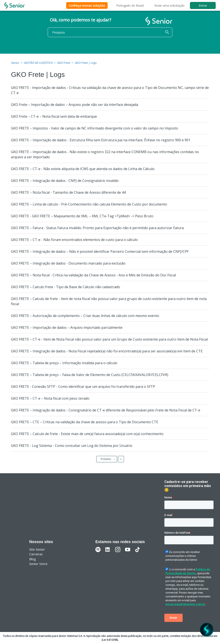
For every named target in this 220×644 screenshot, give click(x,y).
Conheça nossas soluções (87, 5)
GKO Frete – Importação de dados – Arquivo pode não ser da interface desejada (75, 105)
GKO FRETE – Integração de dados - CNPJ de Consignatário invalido (65, 181)
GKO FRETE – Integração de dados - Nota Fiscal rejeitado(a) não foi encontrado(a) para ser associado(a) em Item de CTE (107, 351)
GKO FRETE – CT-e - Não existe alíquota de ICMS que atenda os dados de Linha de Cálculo (83, 169)
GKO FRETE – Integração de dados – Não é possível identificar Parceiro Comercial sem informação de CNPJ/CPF (100, 251)
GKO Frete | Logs (86, 63)
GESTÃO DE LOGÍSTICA (38, 63)
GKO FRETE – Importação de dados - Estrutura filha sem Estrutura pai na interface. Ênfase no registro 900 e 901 (101, 140)
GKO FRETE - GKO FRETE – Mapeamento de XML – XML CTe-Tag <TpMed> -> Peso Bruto (82, 216)
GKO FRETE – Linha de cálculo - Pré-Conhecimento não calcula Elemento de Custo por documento (89, 204)
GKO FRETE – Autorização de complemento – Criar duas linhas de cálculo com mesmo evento (85, 316)
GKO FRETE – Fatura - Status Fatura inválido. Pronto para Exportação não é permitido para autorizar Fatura (97, 228)
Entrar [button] (203, 5)
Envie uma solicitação (170, 5)
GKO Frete (63, 63)
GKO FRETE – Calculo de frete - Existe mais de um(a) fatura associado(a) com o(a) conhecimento (87, 434)
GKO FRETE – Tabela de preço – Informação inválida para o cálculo (64, 363)
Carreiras (36, 554)
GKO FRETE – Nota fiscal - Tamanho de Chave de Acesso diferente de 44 (68, 192)
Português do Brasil (130, 5)
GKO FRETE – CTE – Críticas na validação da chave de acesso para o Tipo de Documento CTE (85, 422)
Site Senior (37, 549)
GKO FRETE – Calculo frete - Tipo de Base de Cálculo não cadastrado (66, 287)
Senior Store (38, 564)
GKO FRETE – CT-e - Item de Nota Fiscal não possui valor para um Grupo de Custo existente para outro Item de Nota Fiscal (109, 339)
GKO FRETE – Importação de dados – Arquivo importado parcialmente (67, 327)
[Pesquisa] (110, 32)
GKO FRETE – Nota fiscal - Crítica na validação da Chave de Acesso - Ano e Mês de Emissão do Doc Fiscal (93, 275)
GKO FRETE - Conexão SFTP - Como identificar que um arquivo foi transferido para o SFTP (83, 387)
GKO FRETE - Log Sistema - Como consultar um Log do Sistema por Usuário (72, 446)
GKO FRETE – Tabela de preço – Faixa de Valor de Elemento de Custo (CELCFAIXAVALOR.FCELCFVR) (90, 375)
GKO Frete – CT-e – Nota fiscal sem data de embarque (54, 116)
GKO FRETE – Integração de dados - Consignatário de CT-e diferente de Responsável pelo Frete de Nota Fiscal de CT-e (106, 410)
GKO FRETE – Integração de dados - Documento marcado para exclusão (68, 263)
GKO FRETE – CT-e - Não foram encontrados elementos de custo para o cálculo (74, 240)
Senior (15, 63)
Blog (33, 559)
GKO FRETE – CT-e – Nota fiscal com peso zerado (50, 398)
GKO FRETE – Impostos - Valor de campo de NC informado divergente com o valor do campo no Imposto (95, 128)
